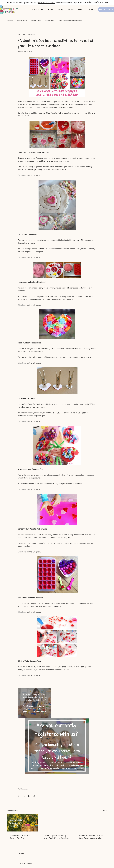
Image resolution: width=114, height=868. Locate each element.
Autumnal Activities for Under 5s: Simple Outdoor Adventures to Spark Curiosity (91, 837)
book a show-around (47, 2)
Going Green (50, 21)
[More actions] (95, 34)
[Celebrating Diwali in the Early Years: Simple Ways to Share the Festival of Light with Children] (57, 823)
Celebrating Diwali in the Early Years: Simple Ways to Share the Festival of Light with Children (56, 837)
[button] (104, 20)
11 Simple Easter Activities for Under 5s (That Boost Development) (20, 837)
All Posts (10, 21)
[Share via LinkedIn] (29, 796)
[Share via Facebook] (19, 796)
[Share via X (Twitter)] (24, 796)
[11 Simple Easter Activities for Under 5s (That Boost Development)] (23, 823)
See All (105, 810)
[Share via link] (34, 796)
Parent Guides (22, 21)
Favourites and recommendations (70, 21)
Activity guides (36, 21)
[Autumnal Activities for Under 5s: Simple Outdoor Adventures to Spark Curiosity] (92, 823)
